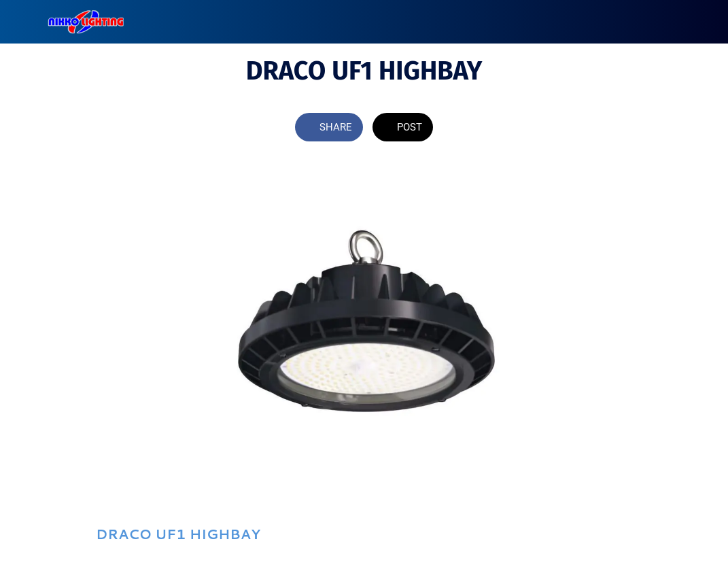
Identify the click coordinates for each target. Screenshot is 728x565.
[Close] (22, 22)
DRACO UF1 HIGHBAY (178, 534)
